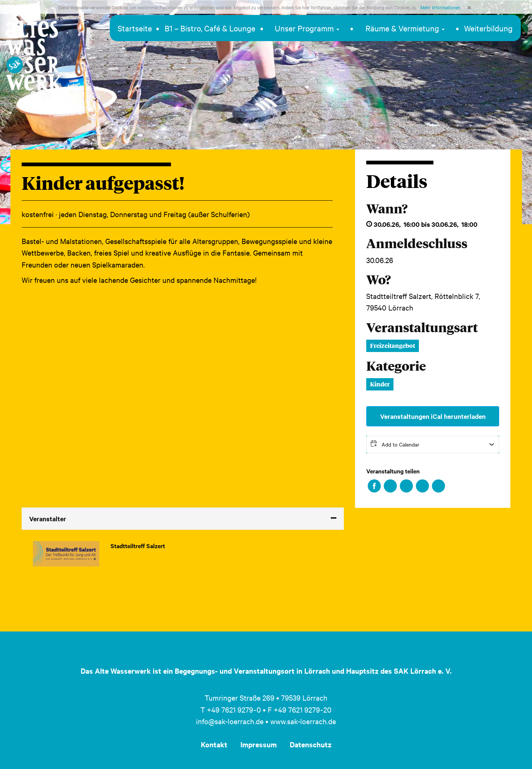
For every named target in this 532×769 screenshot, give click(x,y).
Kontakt (214, 744)
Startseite (135, 28)
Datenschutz (311, 744)
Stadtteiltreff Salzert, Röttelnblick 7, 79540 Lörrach (423, 302)
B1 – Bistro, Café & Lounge (210, 28)
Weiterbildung (488, 28)
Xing (422, 486)
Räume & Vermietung (405, 28)
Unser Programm (307, 28)
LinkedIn (406, 486)
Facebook (374, 486)
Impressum (259, 744)
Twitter (390, 486)
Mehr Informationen (440, 7)
